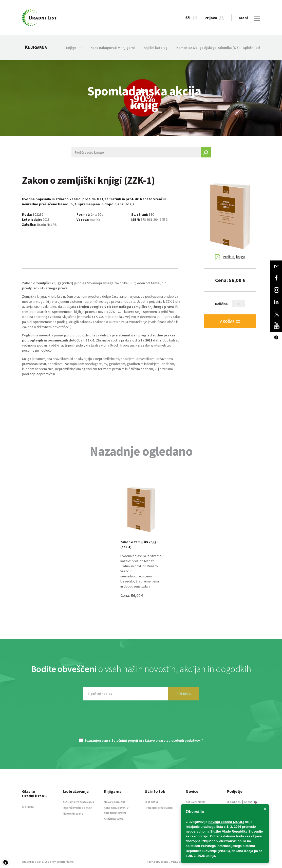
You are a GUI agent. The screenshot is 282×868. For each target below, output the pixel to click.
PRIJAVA (184, 694)
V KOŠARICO (230, 321)
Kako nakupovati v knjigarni (113, 48)
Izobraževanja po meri (78, 808)
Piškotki (177, 862)
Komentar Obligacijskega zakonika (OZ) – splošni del (218, 48)
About (251, 802)
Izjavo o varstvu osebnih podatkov (172, 740)
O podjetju (234, 802)
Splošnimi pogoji (125, 740)
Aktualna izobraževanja (78, 802)
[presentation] (141, 722)
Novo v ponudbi (114, 802)
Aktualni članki (196, 802)
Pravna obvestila (157, 862)
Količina (221, 304)
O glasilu (28, 807)
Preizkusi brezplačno (159, 808)
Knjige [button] (74, 48)
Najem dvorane (73, 813)
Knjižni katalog (156, 48)
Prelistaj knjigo (230, 257)
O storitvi (151, 802)
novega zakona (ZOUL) (226, 822)
